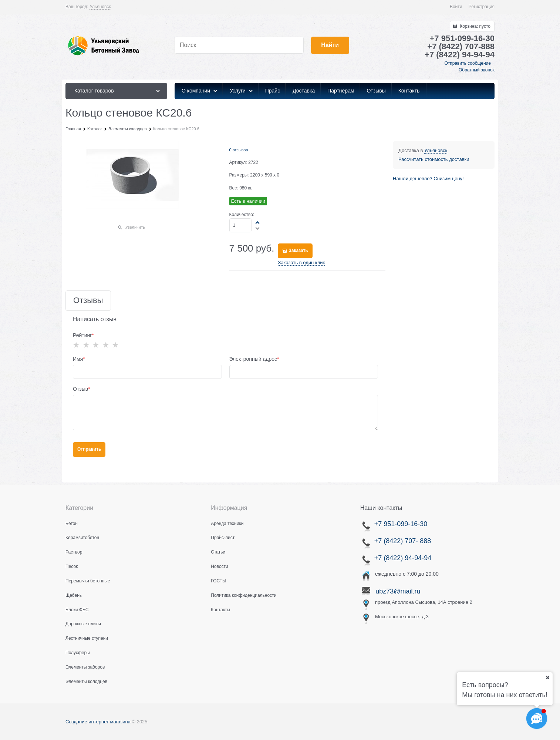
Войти (456, 7)
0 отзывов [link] (239, 150)
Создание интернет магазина (98, 722)
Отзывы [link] (88, 301)
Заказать (298, 250)
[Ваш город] (547, 677)
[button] (258, 222)
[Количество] (241, 225)
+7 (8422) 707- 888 (403, 541)
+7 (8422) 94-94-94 (403, 558)
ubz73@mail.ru (398, 591)
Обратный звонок (477, 70)
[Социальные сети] (537, 719)
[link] (100, 7)
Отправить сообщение (468, 63)
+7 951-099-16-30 (400, 524)
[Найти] (330, 45)
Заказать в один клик (301, 263)
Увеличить (135, 227)
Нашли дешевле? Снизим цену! (428, 179)
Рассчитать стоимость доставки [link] (434, 159)
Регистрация (482, 7)
